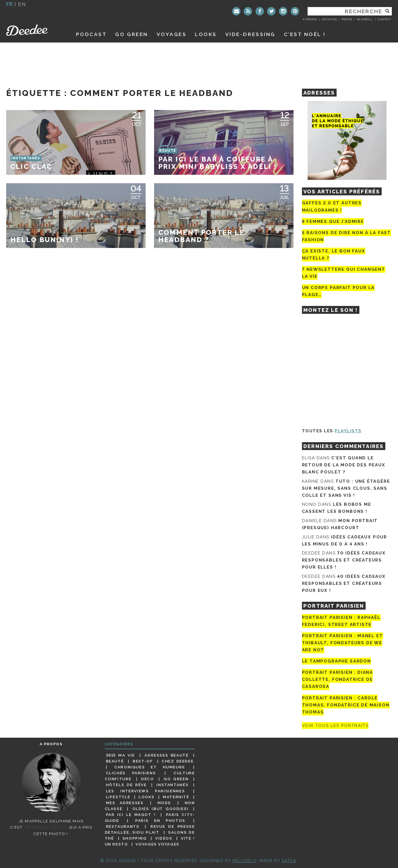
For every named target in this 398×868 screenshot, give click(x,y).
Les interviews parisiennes (145, 791)
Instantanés (172, 785)
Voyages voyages (157, 844)
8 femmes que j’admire (333, 222)
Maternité (176, 797)
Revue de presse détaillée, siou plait (150, 829)
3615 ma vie (120, 755)
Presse (347, 19)
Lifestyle (118, 797)
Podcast (92, 34)
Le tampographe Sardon (336, 661)
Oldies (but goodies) (160, 809)
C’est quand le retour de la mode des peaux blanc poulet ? (344, 465)
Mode (164, 803)
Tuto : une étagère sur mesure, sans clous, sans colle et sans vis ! (346, 488)
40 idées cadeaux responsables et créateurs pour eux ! (344, 583)
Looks (206, 34)
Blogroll (365, 19)
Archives (329, 19)
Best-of (143, 761)
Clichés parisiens (131, 773)
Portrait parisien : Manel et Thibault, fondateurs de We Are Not (343, 643)
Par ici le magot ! (131, 815)
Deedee (35, 30)
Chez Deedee (178, 761)
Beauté (115, 761)
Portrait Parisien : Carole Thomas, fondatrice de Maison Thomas (346, 705)
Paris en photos (160, 820)
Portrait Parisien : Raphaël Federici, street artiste (341, 621)
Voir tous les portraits (335, 726)
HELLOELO (244, 861)
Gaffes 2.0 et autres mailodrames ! (332, 206)
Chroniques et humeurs (150, 767)
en (22, 4)
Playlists (348, 431)
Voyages (172, 34)
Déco (148, 779)
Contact (384, 19)
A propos (310, 19)
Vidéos (164, 838)
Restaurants (123, 826)
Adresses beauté (166, 755)
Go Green (176, 779)
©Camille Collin (46, 827)
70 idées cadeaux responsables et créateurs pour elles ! (344, 560)
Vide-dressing (250, 34)
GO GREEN (132, 34)
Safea (289, 861)
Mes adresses (125, 803)
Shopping (135, 838)
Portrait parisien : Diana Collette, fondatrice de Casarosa (338, 679)
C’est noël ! (305, 34)
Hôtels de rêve (126, 785)
